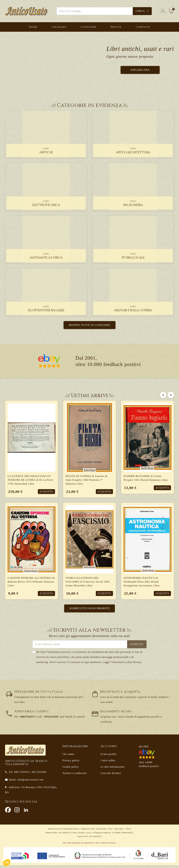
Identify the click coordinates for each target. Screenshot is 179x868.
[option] (89, 504)
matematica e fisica (46, 256)
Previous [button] (163, 395)
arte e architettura (133, 151)
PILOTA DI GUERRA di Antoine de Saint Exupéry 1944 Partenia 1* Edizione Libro (87, 480)
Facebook (8, 813)
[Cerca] (104, 11)
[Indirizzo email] (80, 647)
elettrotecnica (46, 204)
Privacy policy (71, 763)
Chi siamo (68, 757)
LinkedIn (26, 813)
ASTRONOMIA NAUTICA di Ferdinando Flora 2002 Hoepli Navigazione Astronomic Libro (142, 583)
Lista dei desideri (111, 776)
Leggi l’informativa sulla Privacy (122, 665)
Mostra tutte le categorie (89, 325)
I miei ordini (108, 763)
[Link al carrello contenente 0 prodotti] (171, 11)
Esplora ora (140, 70)
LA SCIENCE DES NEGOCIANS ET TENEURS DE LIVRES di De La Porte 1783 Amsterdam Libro (30, 480)
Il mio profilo (109, 757)
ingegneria (133, 204)
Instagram (17, 813)
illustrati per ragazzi (46, 309)
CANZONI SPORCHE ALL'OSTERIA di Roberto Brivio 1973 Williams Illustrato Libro (31, 583)
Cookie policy (71, 770)
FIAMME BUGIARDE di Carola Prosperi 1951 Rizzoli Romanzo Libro (146, 478)
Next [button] (171, 395)
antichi (46, 151)
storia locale (133, 256)
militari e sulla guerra (133, 309)
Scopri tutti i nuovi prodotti (89, 611)
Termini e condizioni (75, 776)
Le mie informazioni (113, 770)
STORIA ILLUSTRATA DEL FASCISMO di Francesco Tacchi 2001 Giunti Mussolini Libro (88, 583)
